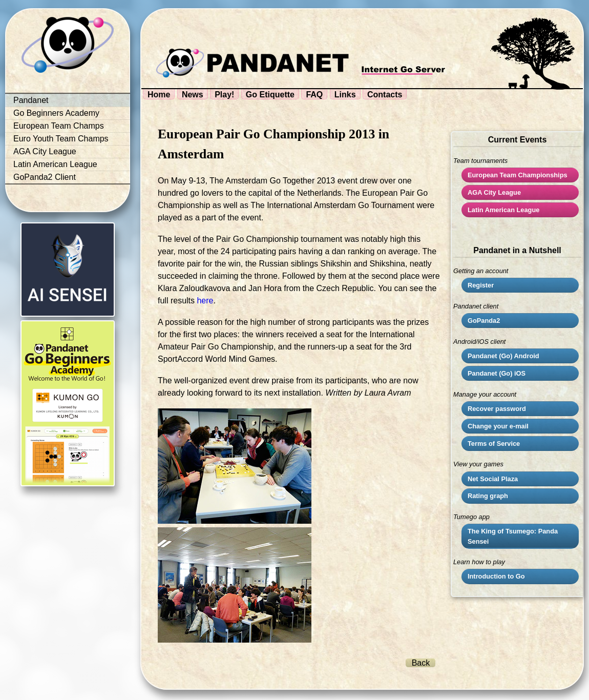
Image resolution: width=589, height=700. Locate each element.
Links (345, 95)
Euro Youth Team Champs (61, 139)
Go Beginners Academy (56, 113)
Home (159, 95)
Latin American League (55, 164)
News (193, 95)
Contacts (385, 95)
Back (421, 663)
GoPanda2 (484, 321)
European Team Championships (518, 175)
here (205, 301)
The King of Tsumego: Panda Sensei (513, 536)
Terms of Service (494, 444)
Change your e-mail (498, 426)
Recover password (497, 409)
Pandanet (31, 100)
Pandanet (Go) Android (503, 356)
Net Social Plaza (493, 479)
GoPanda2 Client (45, 177)
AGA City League (45, 151)
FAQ (314, 95)
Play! (224, 95)
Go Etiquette (270, 95)
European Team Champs (59, 126)
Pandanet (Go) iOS (497, 373)
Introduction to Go (496, 576)
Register (481, 285)
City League (494, 192)
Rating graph (488, 496)
